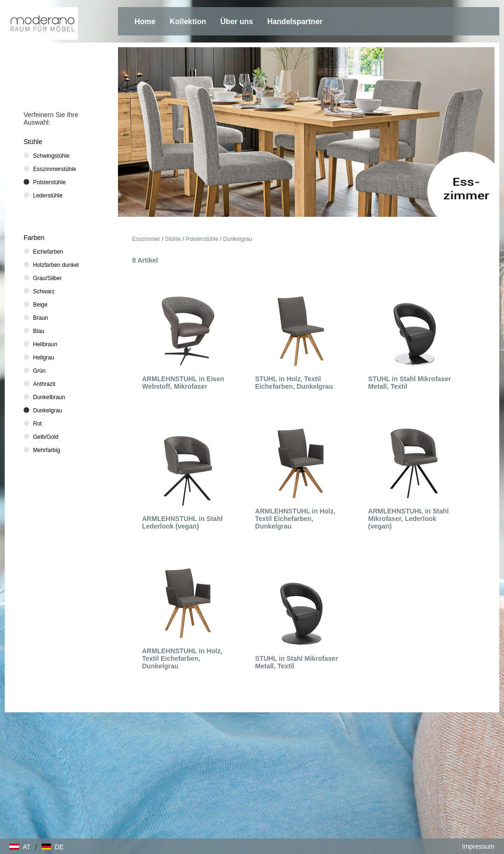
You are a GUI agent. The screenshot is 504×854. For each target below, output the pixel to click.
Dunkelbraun (49, 397)
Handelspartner (295, 21)
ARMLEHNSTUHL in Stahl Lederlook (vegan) (182, 522)
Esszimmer (146, 239)
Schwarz (44, 291)
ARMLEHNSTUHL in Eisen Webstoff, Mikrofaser (183, 383)
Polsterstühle (202, 239)
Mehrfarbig (46, 450)
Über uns (237, 21)
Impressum (478, 846)
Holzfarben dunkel (56, 265)
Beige (40, 305)
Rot (38, 424)
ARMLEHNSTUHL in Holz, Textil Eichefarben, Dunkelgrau (295, 519)
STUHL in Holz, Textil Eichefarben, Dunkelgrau (294, 383)
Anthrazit (44, 384)
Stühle (173, 239)
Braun (41, 318)
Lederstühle (48, 196)
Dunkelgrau (238, 239)
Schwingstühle (51, 156)
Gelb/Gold (46, 437)
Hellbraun (45, 344)
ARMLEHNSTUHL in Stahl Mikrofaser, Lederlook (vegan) (408, 519)
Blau (39, 331)
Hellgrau (44, 358)
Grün (39, 371)
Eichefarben (48, 252)
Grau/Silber (47, 278)
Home (145, 21)
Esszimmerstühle (55, 169)
